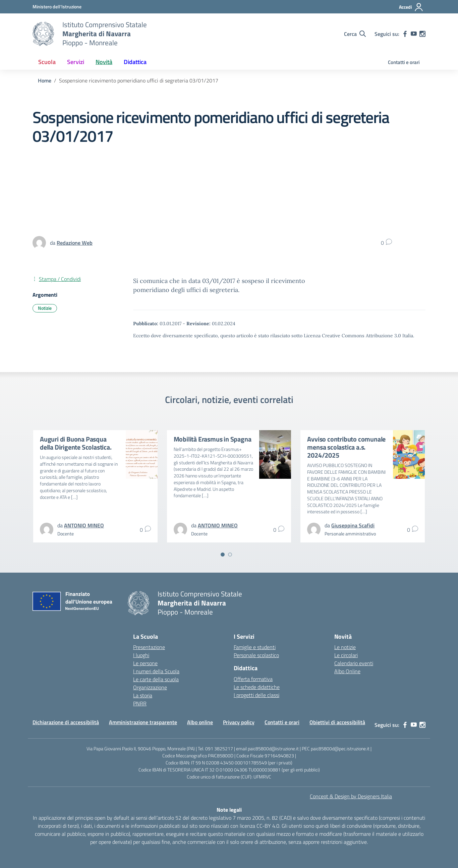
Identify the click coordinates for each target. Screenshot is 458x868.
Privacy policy (239, 722)
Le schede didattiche (257, 687)
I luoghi (141, 655)
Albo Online (347, 671)
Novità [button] (104, 62)
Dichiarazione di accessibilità (66, 722)
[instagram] (422, 34)
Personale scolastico (256, 655)
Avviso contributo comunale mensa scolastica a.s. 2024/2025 (346, 447)
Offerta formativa (253, 679)
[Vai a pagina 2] (230, 555)
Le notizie (345, 647)
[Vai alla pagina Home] (45, 80)
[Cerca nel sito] (355, 34)
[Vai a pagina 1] (223, 555)
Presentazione (149, 647)
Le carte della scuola (156, 679)
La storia (143, 695)
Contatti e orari (404, 62)
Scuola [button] (47, 62)
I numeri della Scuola (156, 671)
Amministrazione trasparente (143, 722)
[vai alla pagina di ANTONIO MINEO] (84, 525)
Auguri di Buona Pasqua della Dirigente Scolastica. (76, 443)
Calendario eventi (354, 663)
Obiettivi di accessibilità (337, 722)
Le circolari (346, 655)
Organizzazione (150, 687)
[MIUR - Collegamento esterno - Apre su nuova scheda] (57, 7)
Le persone (145, 663)
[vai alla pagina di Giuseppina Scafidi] (353, 525)
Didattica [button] (135, 62)
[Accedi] (411, 7)
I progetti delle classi (256, 695)
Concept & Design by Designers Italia (351, 796)
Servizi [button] (76, 62)
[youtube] (414, 34)
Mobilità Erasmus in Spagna (213, 439)
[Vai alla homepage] (43, 34)
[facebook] (405, 34)
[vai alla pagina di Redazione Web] (75, 243)
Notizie (45, 308)
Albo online (200, 722)
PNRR (140, 703)
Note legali (229, 810)
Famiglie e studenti (255, 647)
